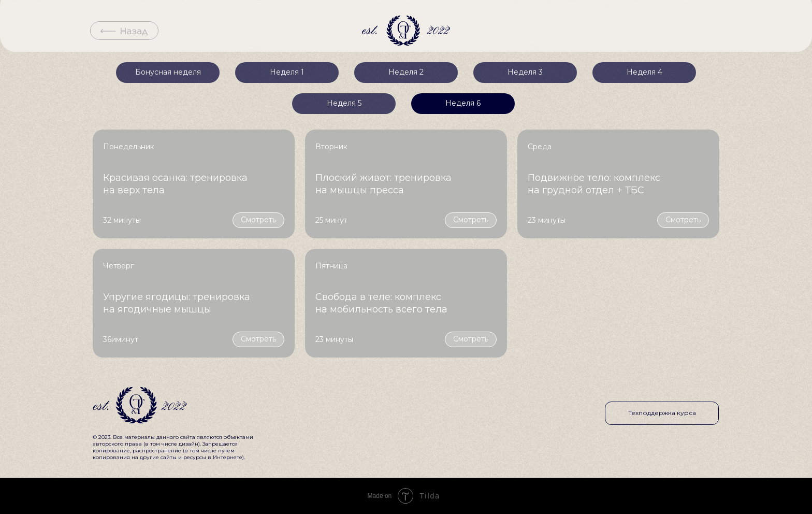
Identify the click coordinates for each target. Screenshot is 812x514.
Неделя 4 (644, 72)
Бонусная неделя (168, 72)
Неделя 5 (344, 103)
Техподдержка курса (662, 413)
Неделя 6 (463, 103)
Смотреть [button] (258, 220)
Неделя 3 (525, 72)
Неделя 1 (287, 72)
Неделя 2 (406, 72)
